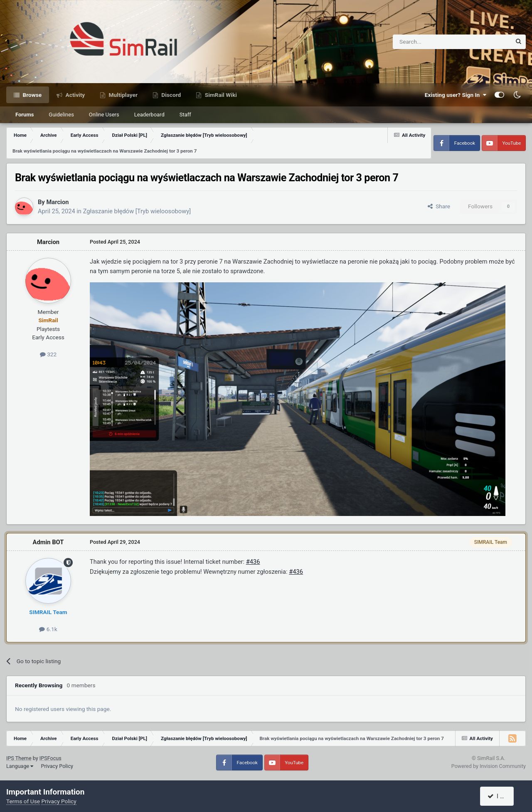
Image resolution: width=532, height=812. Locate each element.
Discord (170, 95)
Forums (25, 115)
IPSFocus (50, 758)
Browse (31, 95)
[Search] (432, 42)
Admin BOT (48, 542)
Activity (74, 95)
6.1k (48, 629)
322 (48, 354)
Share (439, 206)
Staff (185, 115)
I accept (502, 796)
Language (20, 766)
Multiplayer (122, 95)
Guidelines (61, 115)
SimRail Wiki (220, 95)
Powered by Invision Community (489, 766)
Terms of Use (23, 801)
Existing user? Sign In (456, 95)
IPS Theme (19, 758)
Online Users (104, 115)
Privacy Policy (57, 766)
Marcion (57, 202)
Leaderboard (149, 115)
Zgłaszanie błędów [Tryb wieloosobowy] (137, 211)
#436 (253, 562)
